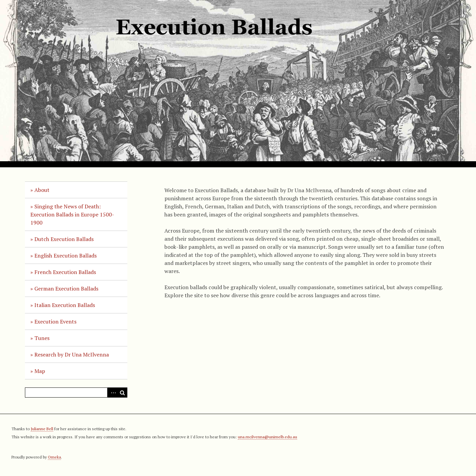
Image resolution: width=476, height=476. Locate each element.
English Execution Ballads (66, 256)
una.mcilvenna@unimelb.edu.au (267, 437)
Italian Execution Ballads (65, 305)
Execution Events (55, 321)
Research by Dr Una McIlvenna (72, 354)
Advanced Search (112, 393)
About (42, 190)
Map (40, 371)
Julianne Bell (42, 429)
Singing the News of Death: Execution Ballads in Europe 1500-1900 (72, 214)
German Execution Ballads (66, 288)
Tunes (42, 338)
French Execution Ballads (65, 272)
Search (122, 393)
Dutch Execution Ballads (64, 239)
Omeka (54, 457)
